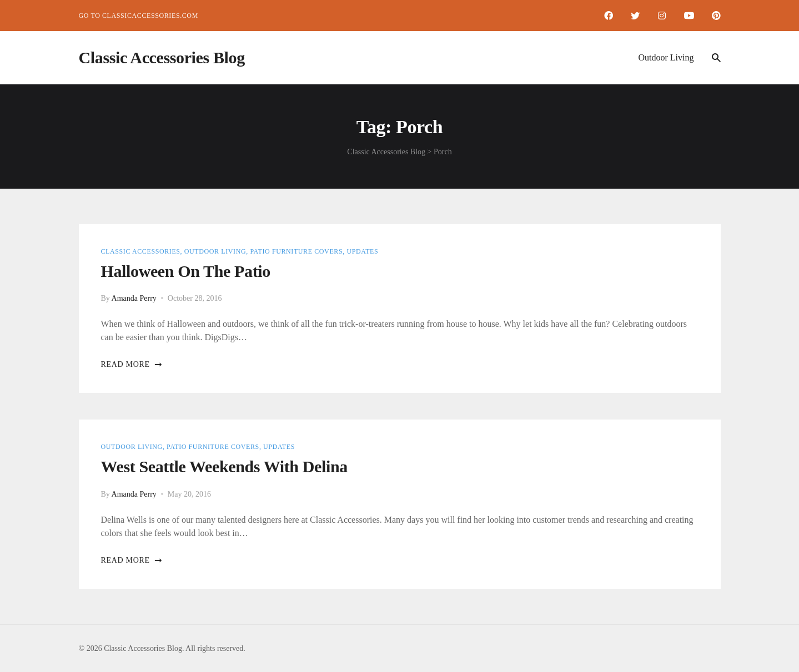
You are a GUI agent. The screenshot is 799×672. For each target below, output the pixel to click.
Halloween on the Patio (186, 271)
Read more (132, 364)
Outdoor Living (666, 57)
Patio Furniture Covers (296, 251)
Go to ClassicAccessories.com (139, 16)
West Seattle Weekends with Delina (224, 466)
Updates (362, 251)
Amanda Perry (134, 298)
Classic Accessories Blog (162, 57)
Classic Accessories (141, 251)
